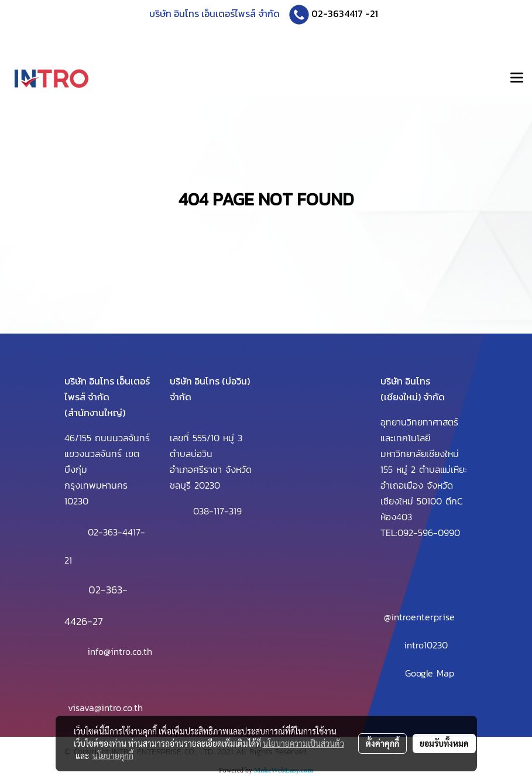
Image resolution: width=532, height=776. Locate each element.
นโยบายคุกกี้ (113, 756)
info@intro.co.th (120, 651)
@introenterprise (419, 617)
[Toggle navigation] (517, 78)
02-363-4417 (114, 532)
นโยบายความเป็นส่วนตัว (303, 743)
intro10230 (426, 645)
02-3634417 (337, 13)
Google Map (430, 673)
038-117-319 (217, 511)
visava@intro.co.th (105, 708)
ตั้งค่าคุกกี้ (382, 743)
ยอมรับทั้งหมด (444, 743)
